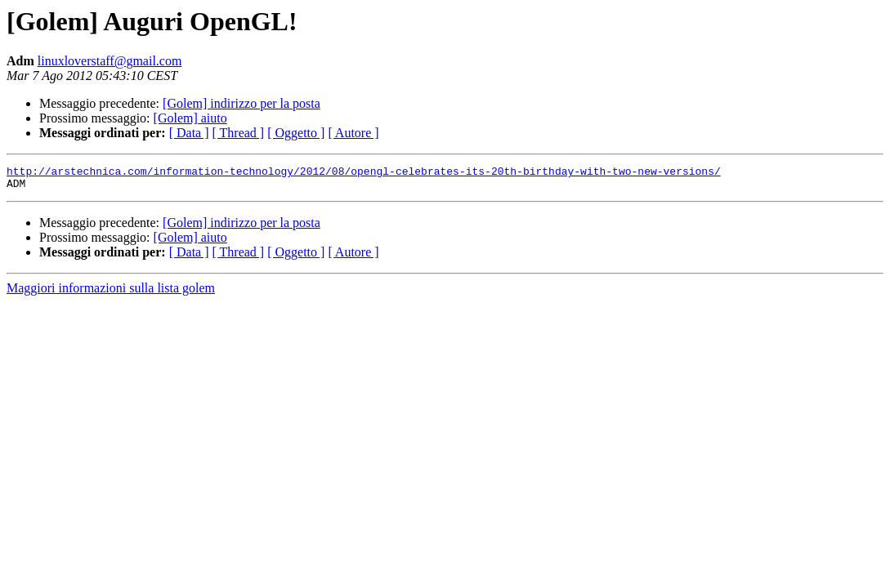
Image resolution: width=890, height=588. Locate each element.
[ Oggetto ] (296, 133)
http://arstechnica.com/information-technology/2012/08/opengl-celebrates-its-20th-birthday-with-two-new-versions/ (364, 173)
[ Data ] (189, 133)
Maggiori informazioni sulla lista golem (111, 293)
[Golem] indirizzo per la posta (242, 103)
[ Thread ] (239, 133)
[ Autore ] (353, 133)
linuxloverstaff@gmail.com (110, 61)
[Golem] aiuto (190, 118)
